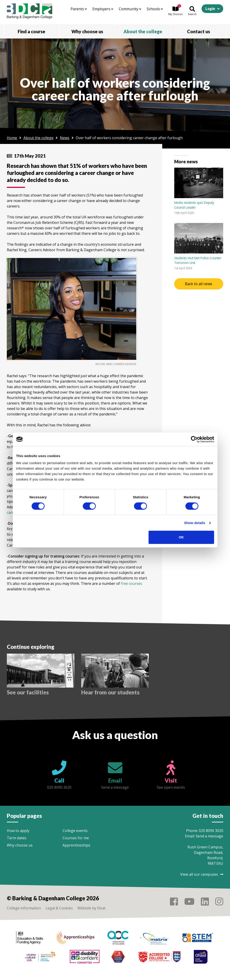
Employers (103, 9)
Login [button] (210, 9)
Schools (155, 9)
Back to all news (199, 284)
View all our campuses (202, 874)
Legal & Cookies (59, 908)
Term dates (17, 838)
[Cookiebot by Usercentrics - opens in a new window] (194, 439)
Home (12, 138)
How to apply (18, 831)
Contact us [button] (198, 31)
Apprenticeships (76, 845)
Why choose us (20, 845)
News (65, 138)
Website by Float (91, 908)
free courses (131, 583)
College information (24, 908)
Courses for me (76, 838)
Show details (195, 523)
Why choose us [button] (87, 31)
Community (130, 9)
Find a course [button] (32, 31)
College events (75, 831)
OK (181, 537)
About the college (38, 138)
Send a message (209, 836)
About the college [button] (143, 31)
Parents (79, 9)
